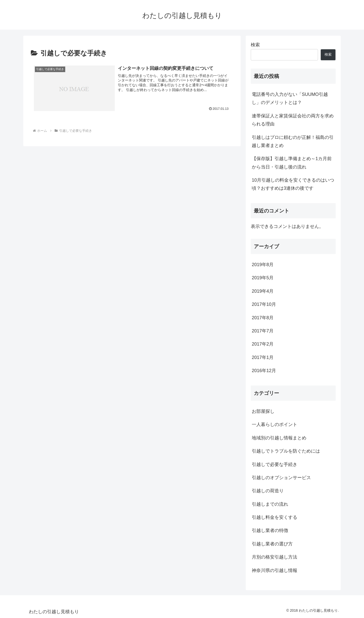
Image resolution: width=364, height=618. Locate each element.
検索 (255, 45)
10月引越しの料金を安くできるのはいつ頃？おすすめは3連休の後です (293, 184)
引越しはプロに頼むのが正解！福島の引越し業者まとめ (293, 141)
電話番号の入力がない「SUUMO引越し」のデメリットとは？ (290, 98)
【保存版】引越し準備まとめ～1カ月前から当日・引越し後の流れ (292, 163)
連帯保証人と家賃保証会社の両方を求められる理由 (293, 120)
